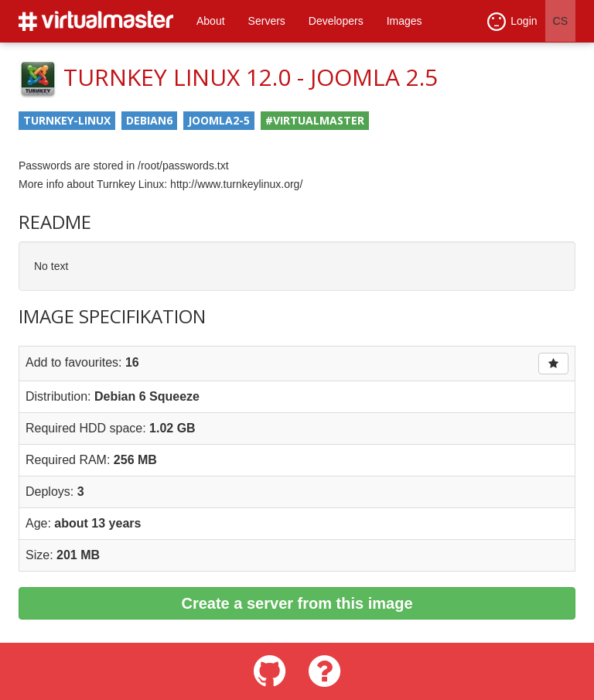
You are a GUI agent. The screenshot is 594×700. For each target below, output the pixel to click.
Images (405, 21)
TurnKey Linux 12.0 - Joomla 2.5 (251, 77)
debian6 (149, 120)
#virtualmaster (315, 120)
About (211, 21)
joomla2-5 (219, 120)
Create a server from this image (297, 603)
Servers (267, 21)
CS (560, 21)
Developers (336, 21)
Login (512, 22)
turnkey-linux (67, 120)
